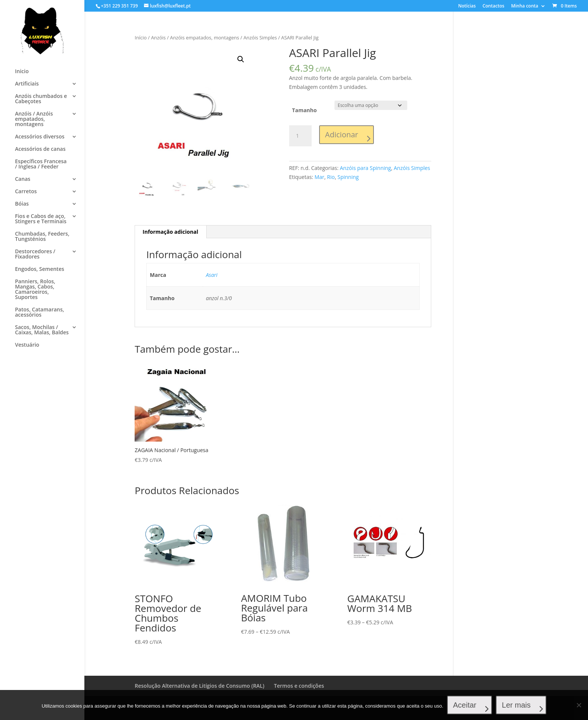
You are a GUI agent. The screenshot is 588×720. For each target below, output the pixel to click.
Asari (212, 275)
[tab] (170, 232)
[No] (579, 705)
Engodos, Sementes (40, 269)
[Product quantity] (300, 136)
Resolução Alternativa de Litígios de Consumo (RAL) (199, 686)
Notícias (467, 6)
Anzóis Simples (260, 38)
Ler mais (516, 705)
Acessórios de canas (40, 149)
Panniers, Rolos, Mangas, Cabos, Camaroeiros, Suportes (35, 290)
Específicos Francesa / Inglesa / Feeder (41, 164)
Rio (331, 177)
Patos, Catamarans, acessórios (40, 313)
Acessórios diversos (40, 137)
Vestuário (27, 345)
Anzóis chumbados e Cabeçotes (41, 99)
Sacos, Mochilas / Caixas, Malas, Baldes (42, 330)
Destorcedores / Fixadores (35, 254)
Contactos (493, 6)
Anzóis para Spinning (365, 168)
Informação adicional (170, 232)
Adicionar (342, 135)
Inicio (22, 72)
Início (141, 38)
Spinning (348, 177)
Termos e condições (299, 686)
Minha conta (525, 6)
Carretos (26, 192)
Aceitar (465, 705)
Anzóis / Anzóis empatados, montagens (34, 119)
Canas (23, 179)
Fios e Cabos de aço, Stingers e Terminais (41, 219)
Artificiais (27, 84)
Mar (319, 177)
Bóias (22, 204)
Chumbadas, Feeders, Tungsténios (42, 237)
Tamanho (304, 110)
